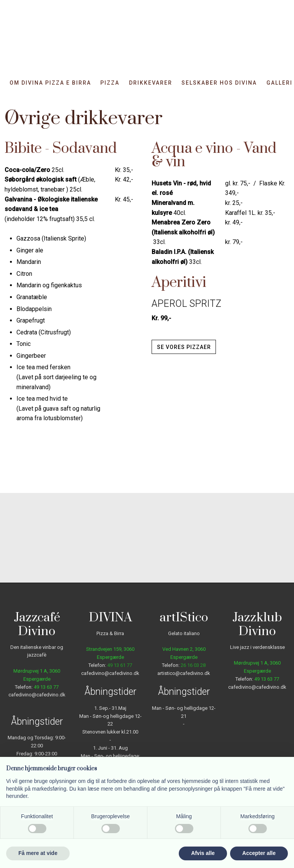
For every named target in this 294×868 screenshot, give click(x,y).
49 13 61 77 (120, 665)
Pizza (110, 83)
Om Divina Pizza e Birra (50, 83)
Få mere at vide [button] (38, 853)
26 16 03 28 (193, 665)
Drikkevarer (151, 83)
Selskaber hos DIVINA (219, 83)
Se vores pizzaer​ (184, 347)
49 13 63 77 (46, 687)
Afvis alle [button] (203, 853)
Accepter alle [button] (259, 853)
